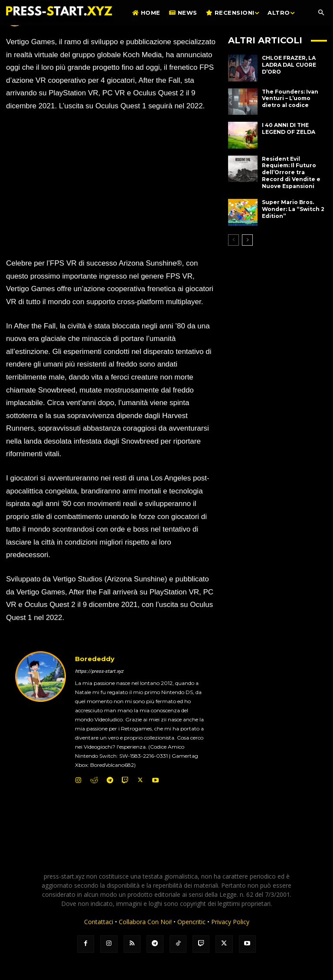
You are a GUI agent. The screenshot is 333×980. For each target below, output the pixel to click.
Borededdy (95, 659)
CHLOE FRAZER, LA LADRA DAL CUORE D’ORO (289, 65)
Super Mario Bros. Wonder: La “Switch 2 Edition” (293, 209)
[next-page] (247, 240)
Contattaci (99, 922)
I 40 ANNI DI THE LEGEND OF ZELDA (289, 128)
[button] (321, 13)
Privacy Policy (230, 922)
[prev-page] (233, 240)
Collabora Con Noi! (145, 922)
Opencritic (192, 922)
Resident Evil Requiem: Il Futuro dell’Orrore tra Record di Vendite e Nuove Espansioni (291, 172)
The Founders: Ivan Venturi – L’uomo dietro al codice (290, 98)
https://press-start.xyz (99, 671)
